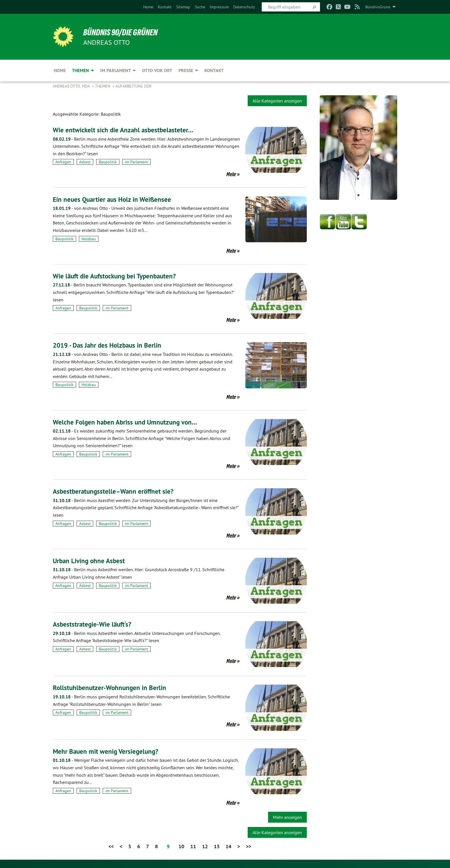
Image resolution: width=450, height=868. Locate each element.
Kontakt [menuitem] (214, 70)
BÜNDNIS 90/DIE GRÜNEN (124, 32)
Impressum (219, 7)
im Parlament (136, 162)
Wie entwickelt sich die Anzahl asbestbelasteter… (124, 130)
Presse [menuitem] (186, 70)
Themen (103, 86)
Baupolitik (108, 162)
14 (228, 846)
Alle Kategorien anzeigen (277, 101)
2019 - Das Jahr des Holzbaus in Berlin (109, 345)
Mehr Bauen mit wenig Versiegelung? (107, 751)
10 (181, 846)
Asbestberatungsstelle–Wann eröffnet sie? (115, 491)
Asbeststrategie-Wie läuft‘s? (93, 624)
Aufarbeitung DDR (134, 86)
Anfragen (63, 162)
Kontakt (165, 7)
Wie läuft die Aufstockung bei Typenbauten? (117, 276)
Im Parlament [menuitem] (116, 70)
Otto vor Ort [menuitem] (157, 70)
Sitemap (183, 7)
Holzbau (89, 239)
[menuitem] (148, 7)
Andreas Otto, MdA (72, 86)
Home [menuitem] (60, 70)
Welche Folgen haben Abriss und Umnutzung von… (127, 422)
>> (249, 846)
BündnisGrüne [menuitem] (378, 7)
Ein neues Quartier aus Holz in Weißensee (114, 199)
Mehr (231, 174)
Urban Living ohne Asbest (90, 561)
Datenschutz (244, 7)
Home (148, 7)
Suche (200, 7)
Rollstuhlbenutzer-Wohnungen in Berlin (111, 688)
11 (193, 846)
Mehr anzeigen (287, 817)
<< (111, 846)
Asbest (85, 162)
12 (205, 846)
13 (217, 846)
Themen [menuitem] (81, 70)
